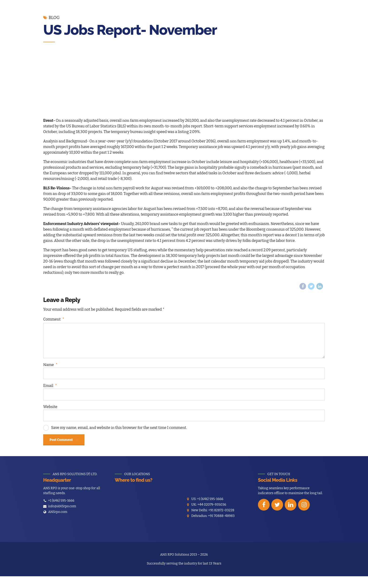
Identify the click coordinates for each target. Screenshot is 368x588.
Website (50, 413)
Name (50, 370)
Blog (54, 18)
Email (50, 391)
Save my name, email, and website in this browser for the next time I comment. (119, 435)
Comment (54, 320)
